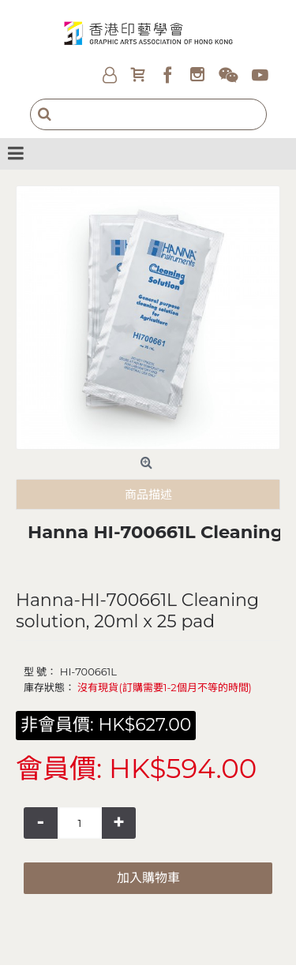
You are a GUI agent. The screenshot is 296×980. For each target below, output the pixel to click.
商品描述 (148, 494)
